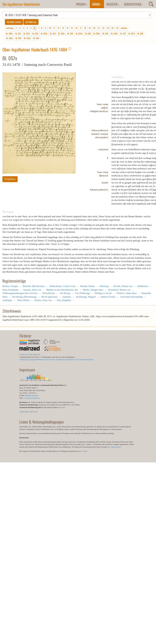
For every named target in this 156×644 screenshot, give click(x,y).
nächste (124, 28)
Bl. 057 (123, 33)
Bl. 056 (105, 33)
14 (67, 28)
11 (54, 28)
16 (76, 28)
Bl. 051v (27, 33)
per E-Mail (83, 451)
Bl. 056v (114, 33)
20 (94, 28)
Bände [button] (97, 4)
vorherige (10, 28)
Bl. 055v (97, 33)
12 (58, 28)
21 (99, 28)
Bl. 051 (18, 33)
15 (72, 28)
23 (108, 28)
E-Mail (62, 407)
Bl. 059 (18, 38)
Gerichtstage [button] (134, 4)
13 (63, 28)
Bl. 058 (140, 33)
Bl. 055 (88, 33)
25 (117, 28)
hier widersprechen (114, 447)
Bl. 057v (132, 33)
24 (113, 28)
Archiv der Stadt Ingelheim (30, 354)
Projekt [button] (82, 4)
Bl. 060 (36, 38)
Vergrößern (10, 179)
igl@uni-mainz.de (32, 395)
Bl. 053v (61, 33)
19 (90, 28)
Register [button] (113, 4)
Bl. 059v (27, 38)
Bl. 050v (9, 33)
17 (81, 28)
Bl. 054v (79, 33)
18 (85, 28)
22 (103, 28)
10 (50, 28)
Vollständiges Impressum (28, 412)
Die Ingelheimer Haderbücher (21, 4)
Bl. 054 (70, 33)
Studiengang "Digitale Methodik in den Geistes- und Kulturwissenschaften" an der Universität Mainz (57, 359)
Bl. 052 (35, 33)
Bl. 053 (53, 33)
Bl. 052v (44, 33)
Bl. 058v (10, 38)
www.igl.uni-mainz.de (32, 398)
